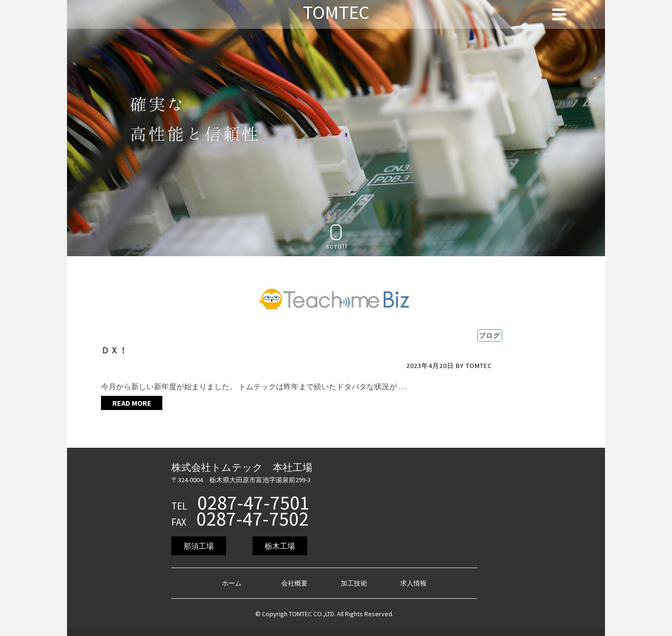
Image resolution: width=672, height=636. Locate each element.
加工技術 (354, 583)
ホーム (232, 583)
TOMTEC (479, 366)
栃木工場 (280, 546)
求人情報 (413, 583)
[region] (336, 128)
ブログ (490, 335)
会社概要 (294, 583)
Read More (132, 403)
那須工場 (199, 546)
